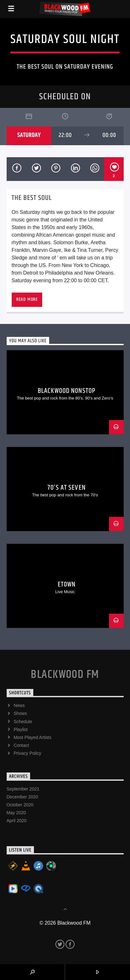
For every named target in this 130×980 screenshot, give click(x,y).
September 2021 (23, 789)
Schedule (23, 722)
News (19, 705)
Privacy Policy (27, 753)
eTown (67, 584)
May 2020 (16, 813)
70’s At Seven (67, 488)
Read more (27, 299)
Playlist (21, 729)
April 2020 (17, 821)
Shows (20, 713)
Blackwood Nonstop (67, 391)
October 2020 (20, 805)
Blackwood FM (65, 675)
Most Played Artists (32, 737)
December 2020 (23, 797)
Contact (21, 745)
